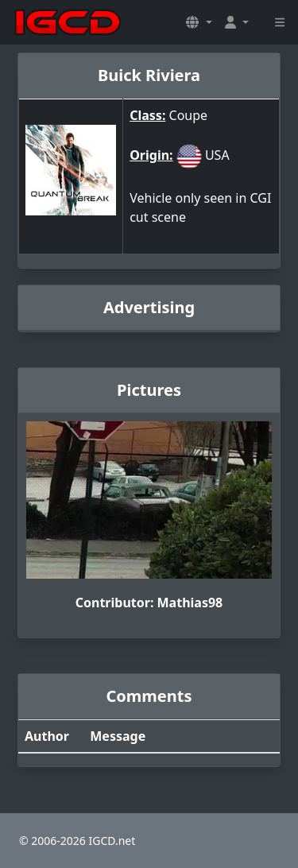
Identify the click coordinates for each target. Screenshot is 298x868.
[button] (199, 22)
